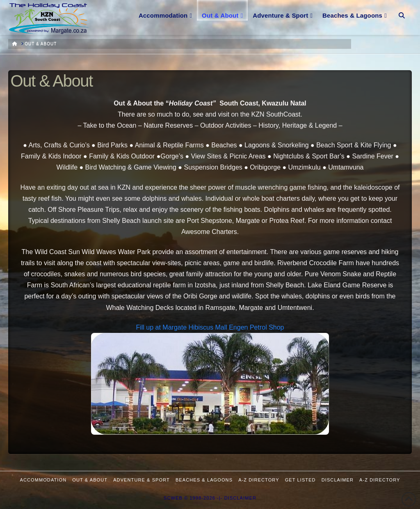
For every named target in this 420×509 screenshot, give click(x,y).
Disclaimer (338, 480)
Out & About (90, 480)
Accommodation (43, 480)
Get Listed (300, 480)
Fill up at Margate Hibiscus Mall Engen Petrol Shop (210, 327)
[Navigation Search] (402, 10)
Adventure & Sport (142, 480)
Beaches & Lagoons (204, 480)
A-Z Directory (259, 480)
